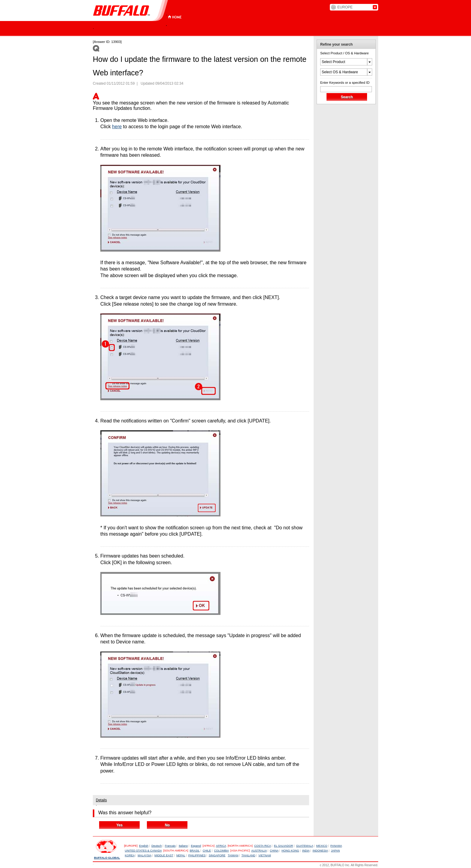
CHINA (274, 851)
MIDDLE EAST (164, 855)
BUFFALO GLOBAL (107, 858)
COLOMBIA (222, 851)
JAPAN (336, 851)
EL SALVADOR (283, 846)
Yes (119, 825)
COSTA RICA (263, 846)
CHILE (207, 851)
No (167, 825)
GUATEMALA (305, 846)
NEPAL (181, 855)
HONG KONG (290, 851)
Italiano (183, 846)
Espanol (196, 846)
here (117, 127)
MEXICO (322, 846)
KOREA (130, 855)
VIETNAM (265, 855)
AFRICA (221, 846)
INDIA (306, 851)
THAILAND (248, 855)
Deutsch (156, 846)
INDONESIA (320, 851)
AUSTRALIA (259, 851)
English (144, 846)
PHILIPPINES (197, 855)
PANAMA (336, 846)
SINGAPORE (217, 855)
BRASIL (194, 851)
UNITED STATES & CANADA (143, 851)
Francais (170, 846)
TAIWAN (233, 855)
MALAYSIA (144, 855)
